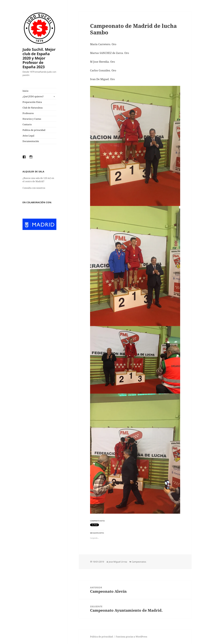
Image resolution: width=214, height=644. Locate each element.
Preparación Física (32, 102)
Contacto (27, 124)
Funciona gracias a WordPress (131, 637)
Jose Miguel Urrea (118, 562)
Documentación (31, 141)
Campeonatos (139, 562)
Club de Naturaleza (33, 108)
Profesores (28, 113)
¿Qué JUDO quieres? (33, 96)
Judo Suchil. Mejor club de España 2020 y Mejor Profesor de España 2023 (39, 58)
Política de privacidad (34, 130)
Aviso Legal (28, 136)
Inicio (25, 91)
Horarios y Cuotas (32, 119)
